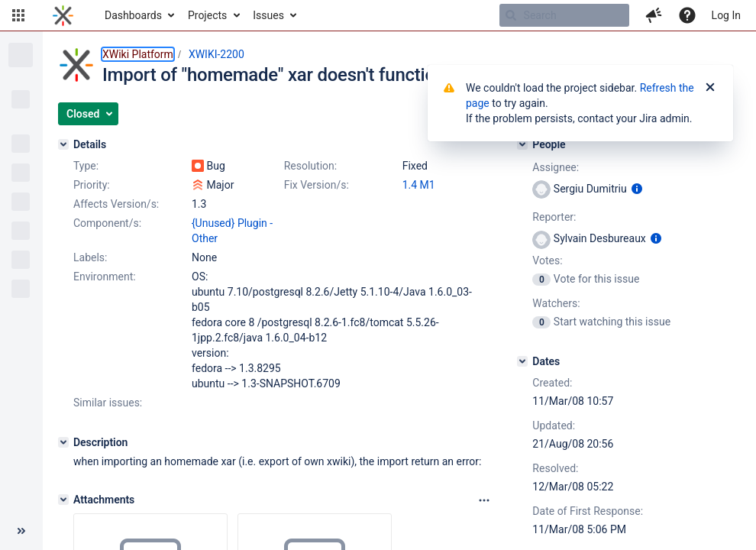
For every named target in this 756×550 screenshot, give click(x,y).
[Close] (710, 88)
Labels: (90, 257)
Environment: (105, 277)
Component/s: (107, 223)
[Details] (63, 144)
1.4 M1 (419, 185)
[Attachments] (63, 500)
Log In (726, 15)
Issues (268, 15)
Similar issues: (108, 403)
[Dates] (522, 361)
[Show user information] (637, 189)
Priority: (92, 185)
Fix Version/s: (317, 185)
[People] (522, 144)
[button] (18, 15)
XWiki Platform (138, 54)
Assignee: (556, 167)
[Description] (63, 442)
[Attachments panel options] (484, 500)
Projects (207, 15)
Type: (86, 166)
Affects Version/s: (116, 204)
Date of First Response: (588, 511)
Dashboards (133, 15)
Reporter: (554, 217)
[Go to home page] (63, 15)
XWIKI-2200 (216, 54)
